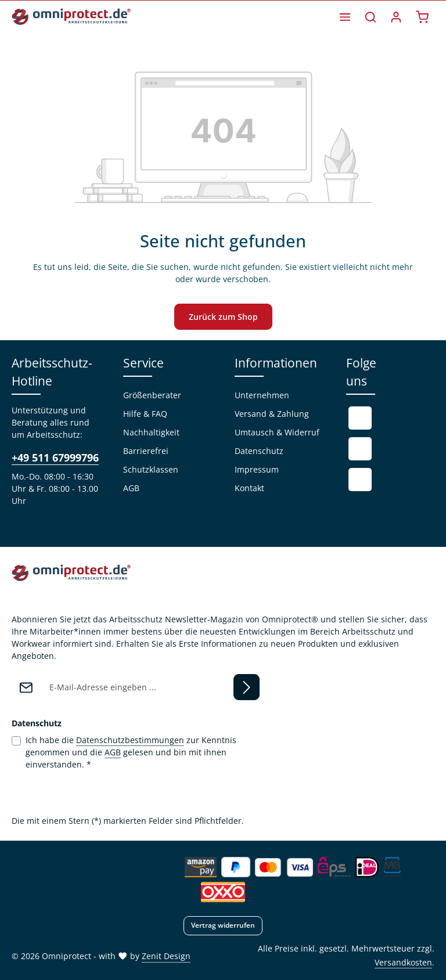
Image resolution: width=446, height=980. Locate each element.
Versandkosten (403, 962)
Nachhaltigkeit (151, 432)
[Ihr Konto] (396, 17)
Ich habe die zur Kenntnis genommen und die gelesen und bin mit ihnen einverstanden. (131, 752)
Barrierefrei (146, 451)
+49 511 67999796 (55, 457)
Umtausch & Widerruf (277, 432)
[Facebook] (360, 418)
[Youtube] (360, 449)
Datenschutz (259, 451)
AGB (131, 488)
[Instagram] (360, 480)
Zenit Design (166, 956)
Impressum (257, 469)
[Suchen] (371, 17)
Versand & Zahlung (272, 414)
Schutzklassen (151, 469)
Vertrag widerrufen (223, 925)
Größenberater (152, 395)
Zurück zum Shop (223, 317)
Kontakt (249, 488)
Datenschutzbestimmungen (130, 740)
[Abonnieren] (247, 687)
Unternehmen (262, 395)
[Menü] (345, 17)
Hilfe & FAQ (145, 414)
